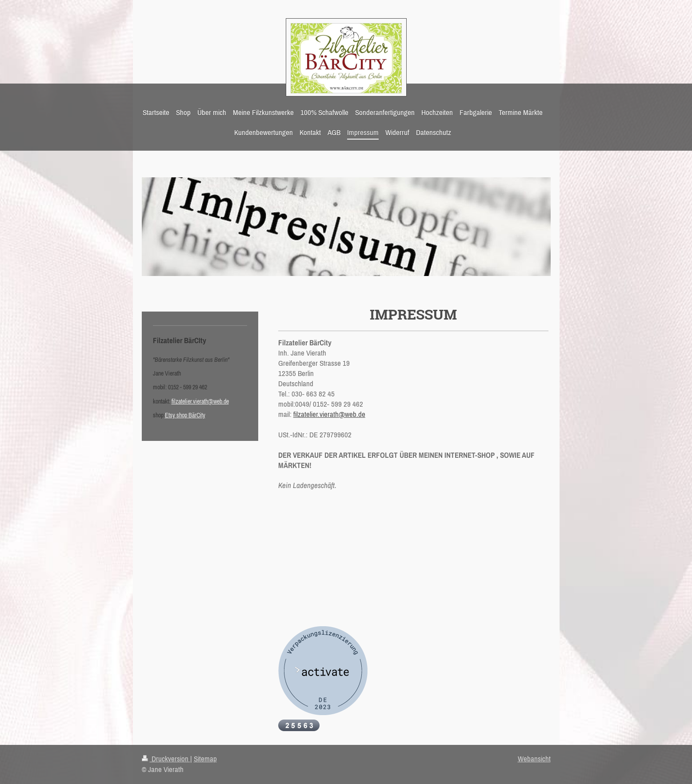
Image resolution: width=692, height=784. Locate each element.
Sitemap (205, 759)
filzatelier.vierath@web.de (329, 414)
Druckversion (166, 759)
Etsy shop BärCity (185, 415)
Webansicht (534, 759)
